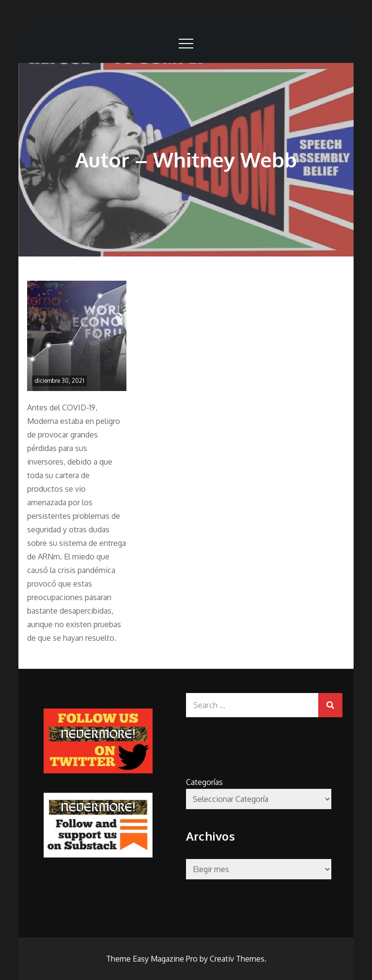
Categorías (204, 782)
